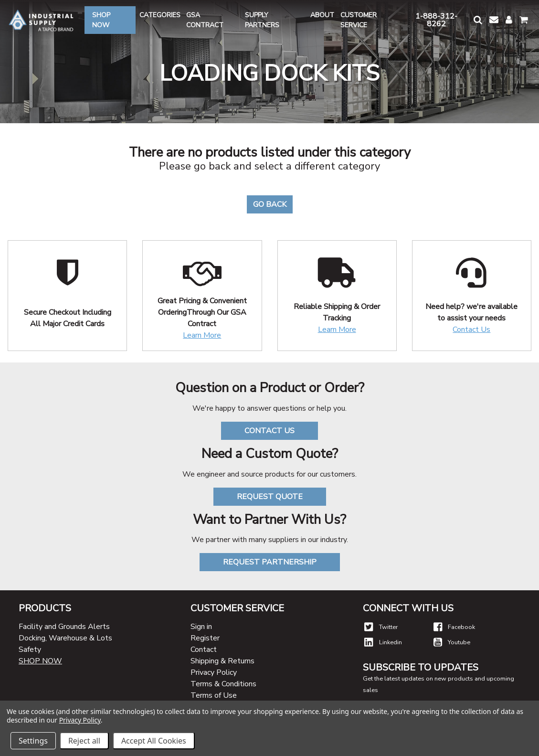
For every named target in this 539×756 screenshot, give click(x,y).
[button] (478, 20)
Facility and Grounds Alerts (64, 627)
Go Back (270, 204)
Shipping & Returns (222, 661)
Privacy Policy (214, 672)
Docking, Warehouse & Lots (65, 638)
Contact (204, 650)
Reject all (84, 741)
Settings (33, 741)
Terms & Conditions (223, 684)
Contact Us (471, 330)
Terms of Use (214, 695)
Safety (30, 650)
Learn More (202, 335)
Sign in (201, 627)
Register (205, 638)
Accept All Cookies (154, 741)
